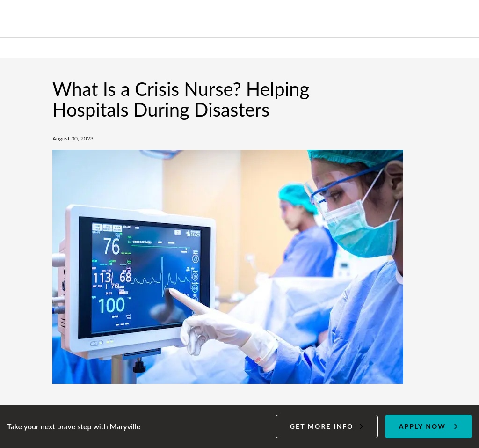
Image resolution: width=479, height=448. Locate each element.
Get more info (322, 426)
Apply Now (422, 426)
